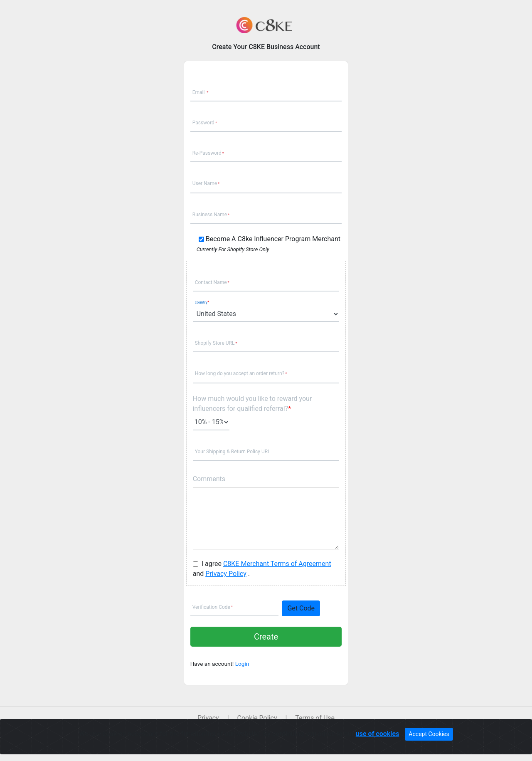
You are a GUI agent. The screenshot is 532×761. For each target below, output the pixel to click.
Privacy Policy (226, 574)
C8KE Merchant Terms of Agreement (277, 564)
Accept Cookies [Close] (429, 734)
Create (266, 637)
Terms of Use (315, 718)
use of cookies (378, 734)
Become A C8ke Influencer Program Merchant (273, 239)
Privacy (208, 718)
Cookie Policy (257, 718)
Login (242, 664)
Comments (209, 479)
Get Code (301, 608)
